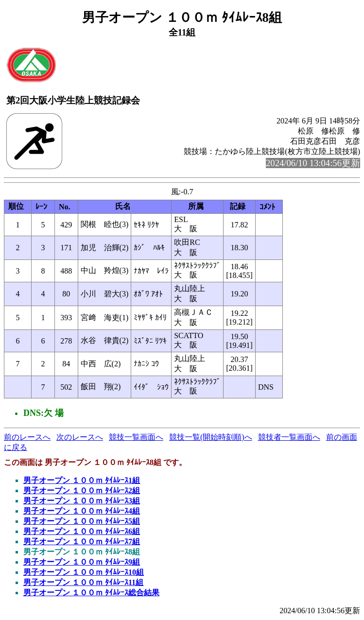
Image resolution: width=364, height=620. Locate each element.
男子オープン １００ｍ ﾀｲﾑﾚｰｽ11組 (83, 582)
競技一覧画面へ (136, 437)
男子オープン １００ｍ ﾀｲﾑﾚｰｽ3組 (82, 501)
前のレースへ (27, 437)
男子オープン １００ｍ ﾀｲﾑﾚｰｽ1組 (82, 480)
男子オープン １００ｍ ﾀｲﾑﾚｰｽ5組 (82, 521)
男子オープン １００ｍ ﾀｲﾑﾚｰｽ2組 (82, 491)
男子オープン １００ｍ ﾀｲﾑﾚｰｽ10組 (84, 572)
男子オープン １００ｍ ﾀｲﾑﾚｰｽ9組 (82, 562)
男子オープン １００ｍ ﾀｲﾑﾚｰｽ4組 (82, 511)
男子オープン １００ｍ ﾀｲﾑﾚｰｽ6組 (82, 531)
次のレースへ (80, 437)
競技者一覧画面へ (289, 437)
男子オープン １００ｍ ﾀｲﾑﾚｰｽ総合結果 (91, 593)
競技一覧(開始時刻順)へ (211, 437)
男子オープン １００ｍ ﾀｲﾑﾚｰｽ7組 (82, 542)
